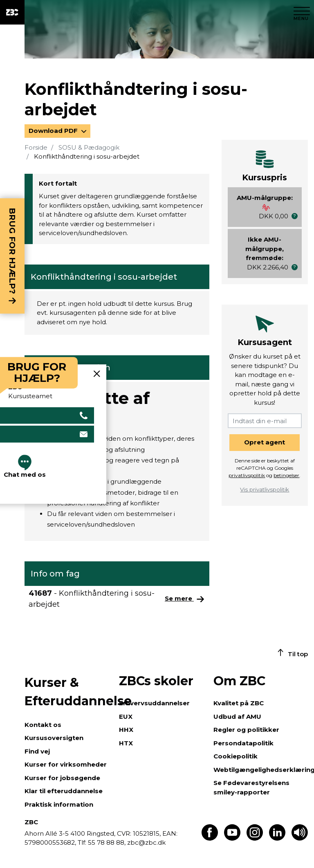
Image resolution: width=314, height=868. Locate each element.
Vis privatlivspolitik (265, 489)
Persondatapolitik (243, 743)
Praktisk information (59, 804)
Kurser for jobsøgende (62, 778)
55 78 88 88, (107, 842)
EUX (126, 717)
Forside (36, 147)
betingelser (286, 475)
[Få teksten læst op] (300, 838)
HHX (126, 730)
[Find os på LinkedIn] (277, 838)
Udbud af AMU (237, 717)
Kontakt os (43, 725)
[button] (295, 216)
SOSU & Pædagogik (89, 147)
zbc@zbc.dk (146, 842)
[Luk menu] (302, 12)
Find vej (37, 751)
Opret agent (265, 442)
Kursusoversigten (54, 738)
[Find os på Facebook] (210, 838)
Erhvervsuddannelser (154, 703)
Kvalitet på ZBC (239, 703)
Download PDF (54, 131)
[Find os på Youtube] (232, 838)
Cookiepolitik (235, 756)
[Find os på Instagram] (255, 838)
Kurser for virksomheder (66, 764)
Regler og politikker (246, 730)
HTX (126, 743)
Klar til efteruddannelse (64, 791)
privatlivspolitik (247, 475)
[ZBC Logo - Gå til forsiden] (12, 12)
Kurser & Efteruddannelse (68, 692)
